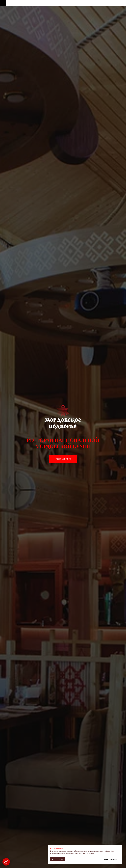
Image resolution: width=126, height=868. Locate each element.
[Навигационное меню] (3, 3)
